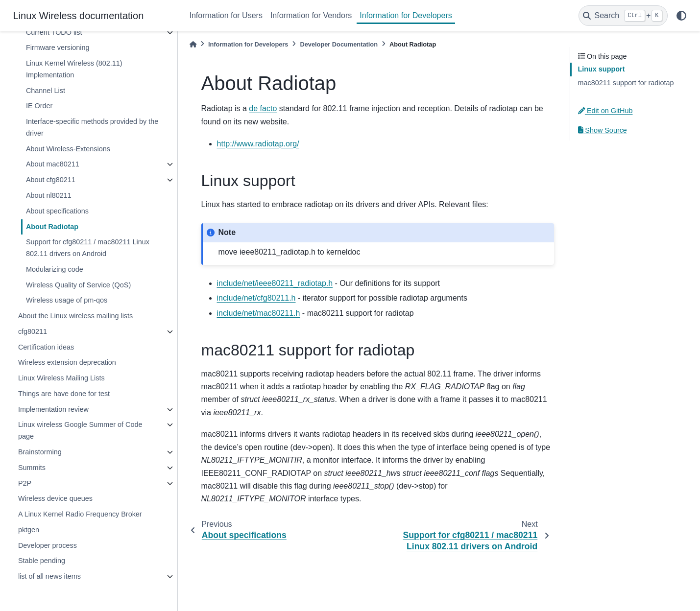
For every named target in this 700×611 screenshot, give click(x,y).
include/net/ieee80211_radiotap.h (275, 283)
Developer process (48, 545)
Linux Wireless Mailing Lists (61, 378)
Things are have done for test (64, 394)
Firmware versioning (58, 47)
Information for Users (226, 15)
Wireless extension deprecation (67, 362)
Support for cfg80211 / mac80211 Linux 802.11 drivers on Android (88, 248)
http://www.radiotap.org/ (258, 144)
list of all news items (49, 576)
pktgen (29, 530)
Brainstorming (40, 452)
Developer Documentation (339, 44)
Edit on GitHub (605, 111)
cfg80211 (33, 331)
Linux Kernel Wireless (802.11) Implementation (74, 69)
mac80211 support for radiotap (626, 83)
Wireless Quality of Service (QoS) (78, 285)
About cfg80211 (51, 180)
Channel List (46, 91)
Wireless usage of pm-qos (67, 300)
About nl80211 (49, 195)
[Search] (623, 16)
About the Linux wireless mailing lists (75, 316)
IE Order (39, 106)
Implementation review (53, 409)
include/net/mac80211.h (259, 313)
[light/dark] (681, 16)
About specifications (57, 211)
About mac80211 (53, 164)
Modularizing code (55, 269)
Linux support (602, 69)
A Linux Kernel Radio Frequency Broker (80, 514)
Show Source (603, 130)
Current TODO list (54, 32)
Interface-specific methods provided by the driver (92, 127)
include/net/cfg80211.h (256, 298)
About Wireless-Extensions (68, 149)
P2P (25, 483)
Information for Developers (406, 15)
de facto (263, 108)
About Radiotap (52, 227)
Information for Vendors (311, 15)
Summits (32, 468)
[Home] (193, 44)
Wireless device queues (55, 498)
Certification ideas (46, 347)
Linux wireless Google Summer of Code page (80, 430)
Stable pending (42, 561)
